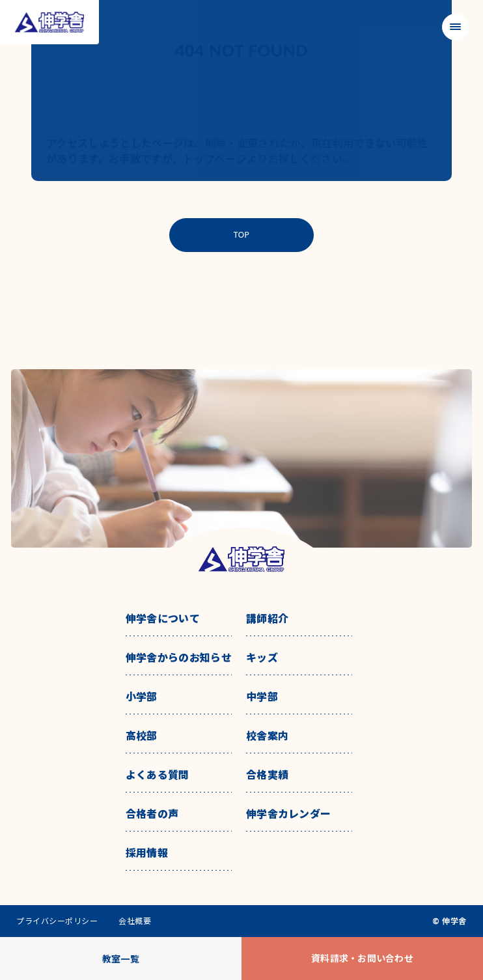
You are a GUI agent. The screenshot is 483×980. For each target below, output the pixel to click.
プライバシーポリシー (57, 921)
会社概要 (135, 921)
